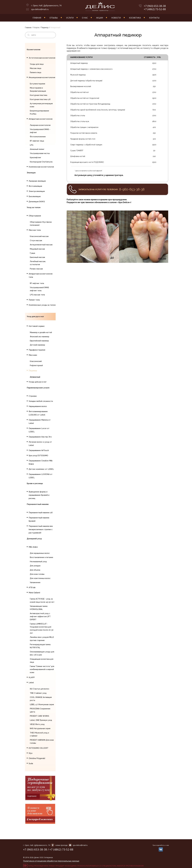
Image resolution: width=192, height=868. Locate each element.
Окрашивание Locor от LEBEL (39, 430)
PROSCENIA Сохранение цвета (40, 710)
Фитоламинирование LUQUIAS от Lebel (38, 413)
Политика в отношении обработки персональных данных (51, 861)
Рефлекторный (36, 365)
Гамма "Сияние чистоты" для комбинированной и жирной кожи (42, 669)
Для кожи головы (37, 574)
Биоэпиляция (35, 196)
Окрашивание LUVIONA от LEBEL (41, 476)
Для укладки (35, 566)
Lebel (31, 683)
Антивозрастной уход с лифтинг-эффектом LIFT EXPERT (40, 616)
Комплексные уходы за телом (42, 305)
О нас (85, 18)
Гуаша (32, 253)
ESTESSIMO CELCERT (39, 748)
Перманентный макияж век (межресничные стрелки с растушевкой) (41, 529)
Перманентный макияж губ (41, 513)
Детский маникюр (37, 345)
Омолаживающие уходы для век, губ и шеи (42, 653)
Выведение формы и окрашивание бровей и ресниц (39, 495)
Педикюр (45, 28)
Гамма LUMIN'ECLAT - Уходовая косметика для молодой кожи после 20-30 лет (42, 628)
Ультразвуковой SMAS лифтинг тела (39, 289)
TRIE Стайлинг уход (38, 693)
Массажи (33, 355)
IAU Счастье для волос (40, 689)
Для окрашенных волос (40, 553)
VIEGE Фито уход (37, 724)
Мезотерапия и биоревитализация (38, 89)
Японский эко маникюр (40, 337)
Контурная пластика (39, 95)
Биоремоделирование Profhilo (39, 112)
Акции (100, 18)
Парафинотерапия (37, 350)
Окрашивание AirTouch (39, 450)
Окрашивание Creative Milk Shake (41, 462)
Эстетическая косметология (42, 58)
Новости (116, 18)
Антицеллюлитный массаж (41, 245)
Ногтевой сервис (37, 326)
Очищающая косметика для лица (42, 661)
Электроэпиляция (37, 191)
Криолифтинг (36, 158)
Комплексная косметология (41, 167)
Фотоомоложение (38, 137)
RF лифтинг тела (37, 283)
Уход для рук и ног (35, 317)
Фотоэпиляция (35, 186)
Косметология (34, 50)
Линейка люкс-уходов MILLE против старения (42, 639)
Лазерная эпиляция (37, 181)
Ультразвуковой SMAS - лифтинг (40, 131)
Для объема (35, 570)
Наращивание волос (38, 406)
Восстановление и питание (42, 557)
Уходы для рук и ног (38, 382)
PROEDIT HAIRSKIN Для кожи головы (42, 742)
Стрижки (33, 396)
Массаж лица (36, 68)
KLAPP (32, 677)
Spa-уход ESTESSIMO (38, 456)
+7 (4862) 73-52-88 (155, 9)
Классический (36, 361)
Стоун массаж (36, 240)
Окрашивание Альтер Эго (40, 437)
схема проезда (61, 845)
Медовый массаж (37, 249)
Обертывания (35, 216)
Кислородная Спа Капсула (41, 162)
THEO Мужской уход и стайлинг (39, 734)
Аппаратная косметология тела (41, 275)
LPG (32, 145)
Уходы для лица (37, 64)
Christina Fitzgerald (37, 758)
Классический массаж (39, 236)
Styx (31, 753)
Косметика (135, 18)
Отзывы (54, 18)
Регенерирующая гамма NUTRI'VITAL (40, 646)
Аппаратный (35, 377)
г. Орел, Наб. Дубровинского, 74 (46, 6)
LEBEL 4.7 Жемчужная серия (42, 704)
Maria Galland (34, 593)
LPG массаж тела (37, 295)
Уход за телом (34, 207)
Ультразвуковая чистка (40, 153)
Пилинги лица (36, 72)
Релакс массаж (36, 269)
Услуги (70, 18)
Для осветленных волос (40, 578)
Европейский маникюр (39, 341)
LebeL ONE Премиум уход (41, 720)
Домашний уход (34, 539)
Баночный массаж (37, 257)
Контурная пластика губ (40, 99)
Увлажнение (35, 582)
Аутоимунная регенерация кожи (41, 105)
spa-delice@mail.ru (40, 9)
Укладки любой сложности (41, 401)
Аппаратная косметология (41, 119)
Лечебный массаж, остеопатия (38, 263)
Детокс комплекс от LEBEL (41, 469)
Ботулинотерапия (37, 84)
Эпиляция (31, 173)
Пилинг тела (34, 300)
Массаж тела (35, 230)
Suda (31, 763)
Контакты (154, 18)
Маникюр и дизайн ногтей (41, 332)
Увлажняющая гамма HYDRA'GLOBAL (39, 608)
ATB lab (32, 587)
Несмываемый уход (38, 562)
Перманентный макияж (38, 504)
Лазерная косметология (40, 125)
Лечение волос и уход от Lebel (40, 444)
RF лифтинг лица (37, 141)
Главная (37, 18)
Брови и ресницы (35, 483)
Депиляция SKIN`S (37, 202)
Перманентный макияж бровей (39, 519)
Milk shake (33, 547)
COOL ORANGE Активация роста (41, 699)
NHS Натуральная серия (40, 728)
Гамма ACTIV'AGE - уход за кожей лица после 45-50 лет (42, 600)
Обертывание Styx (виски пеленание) (41, 224)
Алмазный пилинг (37, 149)
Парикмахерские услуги (38, 388)
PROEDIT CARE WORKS (39, 716)
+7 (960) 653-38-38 (155, 6)
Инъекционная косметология (42, 77)
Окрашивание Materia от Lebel (40, 422)
